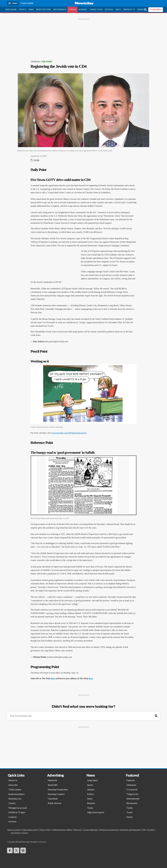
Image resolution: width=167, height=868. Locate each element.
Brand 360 (53, 785)
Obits (118, 9)
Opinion (72, 9)
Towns (90, 808)
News (31, 9)
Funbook (131, 780)
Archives (12, 821)
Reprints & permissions (109, 830)
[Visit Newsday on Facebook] (10, 850)
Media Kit (52, 780)
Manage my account (18, 808)
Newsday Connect (56, 794)
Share (35, 160)
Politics (91, 794)
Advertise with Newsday (130, 830)
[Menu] (13, 3)
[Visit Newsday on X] (16, 850)
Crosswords (132, 789)
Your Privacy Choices (19, 833)
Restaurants (60, 9)
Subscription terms (30, 830)
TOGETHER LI (156, 9)
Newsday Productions (58, 789)
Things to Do (96, 9)
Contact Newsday (91, 830)
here (53, 678)
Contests (13, 817)
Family (130, 808)
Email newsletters (16, 794)
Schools (109, 9)
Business (83, 9)
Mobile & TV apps (17, 812)
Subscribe (13, 785)
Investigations (44, 9)
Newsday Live (15, 799)
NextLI (130, 817)
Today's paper (15, 789)
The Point (47, 62)
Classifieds (53, 799)
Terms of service (14, 830)
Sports (23, 9)
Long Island (11, 9)
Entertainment (133, 799)
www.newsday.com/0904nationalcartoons (69, 433)
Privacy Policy (45, 830)
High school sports (96, 812)
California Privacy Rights (62, 830)
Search (141, 9)
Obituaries (131, 785)
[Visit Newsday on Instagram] (23, 850)
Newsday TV (129, 9)
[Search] (156, 716)
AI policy (151, 830)
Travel (129, 812)
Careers (12, 803)
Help (144, 830)
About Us (13, 780)
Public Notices (55, 803)
